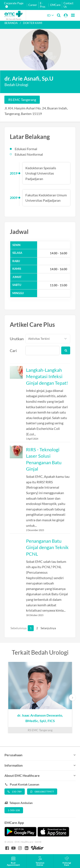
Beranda (11, 23)
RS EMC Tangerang (22, 100)
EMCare (55, 5)
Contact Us (68, 5)
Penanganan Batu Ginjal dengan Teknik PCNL (47, 547)
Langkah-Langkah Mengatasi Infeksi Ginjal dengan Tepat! (47, 376)
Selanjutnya (43, 628)
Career (33, 5)
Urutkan (15, 339)
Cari (13, 351)
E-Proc (43, 5)
